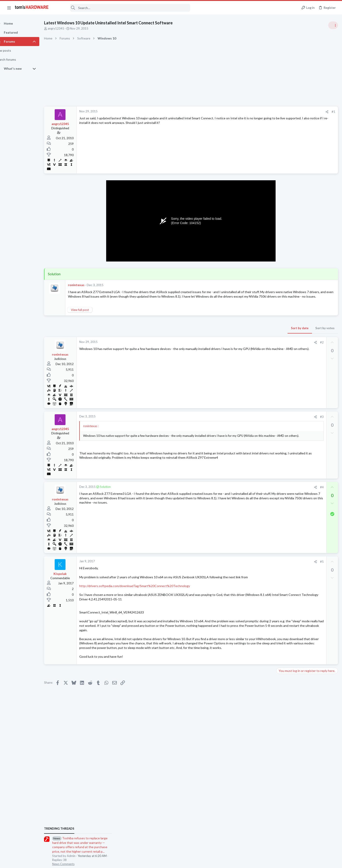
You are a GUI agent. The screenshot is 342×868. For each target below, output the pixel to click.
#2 (249, 347)
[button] (9, 8)
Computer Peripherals (292, 353)
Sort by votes (252, 332)
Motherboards (288, 449)
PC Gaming (285, 327)
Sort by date (227, 332)
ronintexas (84, 285)
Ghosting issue (296, 510)
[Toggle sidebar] (333, 25)
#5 (249, 566)
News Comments (289, 280)
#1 (261, 112)
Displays (283, 483)
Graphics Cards (288, 518)
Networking (286, 589)
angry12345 (64, 28)
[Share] (254, 112)
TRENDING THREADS (285, 244)
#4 (249, 491)
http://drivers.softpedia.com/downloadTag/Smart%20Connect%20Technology (143, 595)
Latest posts (280, 461)
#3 (249, 421)
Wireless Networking (292, 611)
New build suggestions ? (304, 492)
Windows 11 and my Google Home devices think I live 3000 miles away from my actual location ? (307, 576)
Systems (283, 301)
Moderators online (286, 623)
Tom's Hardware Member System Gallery (306, 289)
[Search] (122, 8)
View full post (88, 314)
